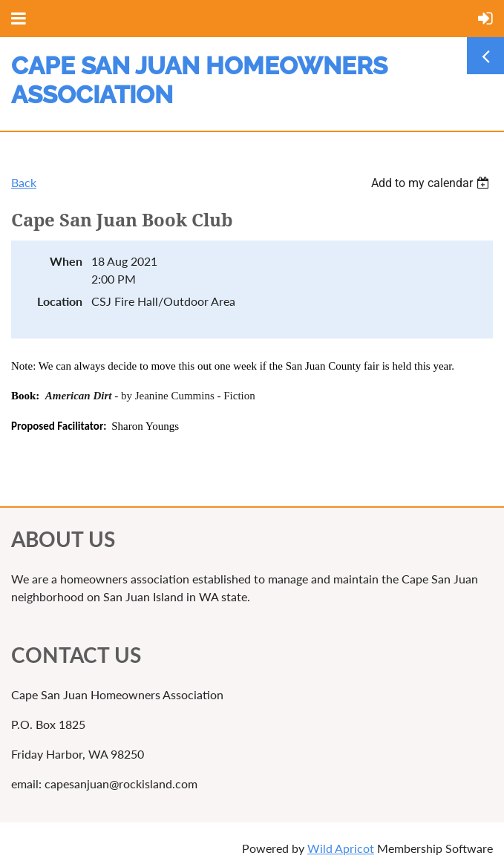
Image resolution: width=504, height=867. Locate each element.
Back (24, 182)
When (66, 261)
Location (60, 301)
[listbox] (432, 183)
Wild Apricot (341, 848)
